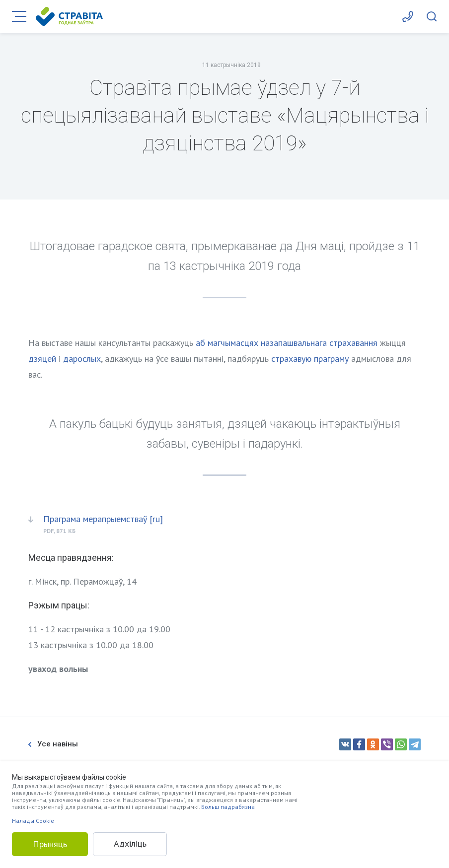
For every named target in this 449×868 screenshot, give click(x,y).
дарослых (82, 359)
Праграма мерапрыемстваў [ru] (103, 519)
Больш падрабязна (228, 807)
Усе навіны (53, 744)
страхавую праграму (310, 359)
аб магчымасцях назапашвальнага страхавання (287, 343)
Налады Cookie (33, 821)
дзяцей (42, 359)
